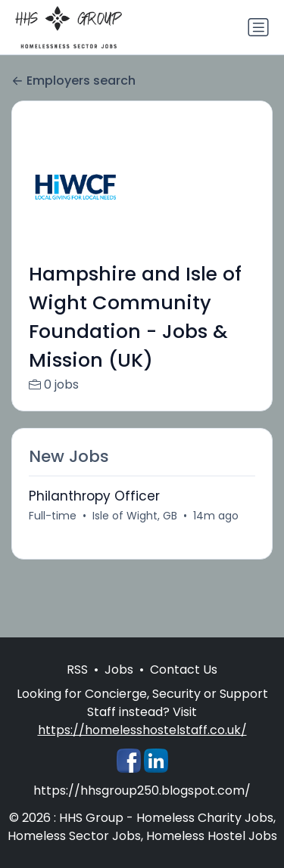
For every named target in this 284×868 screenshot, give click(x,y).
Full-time (53, 516)
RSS (77, 670)
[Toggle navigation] (258, 27)
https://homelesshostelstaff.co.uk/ (142, 730)
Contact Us (184, 670)
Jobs (119, 670)
